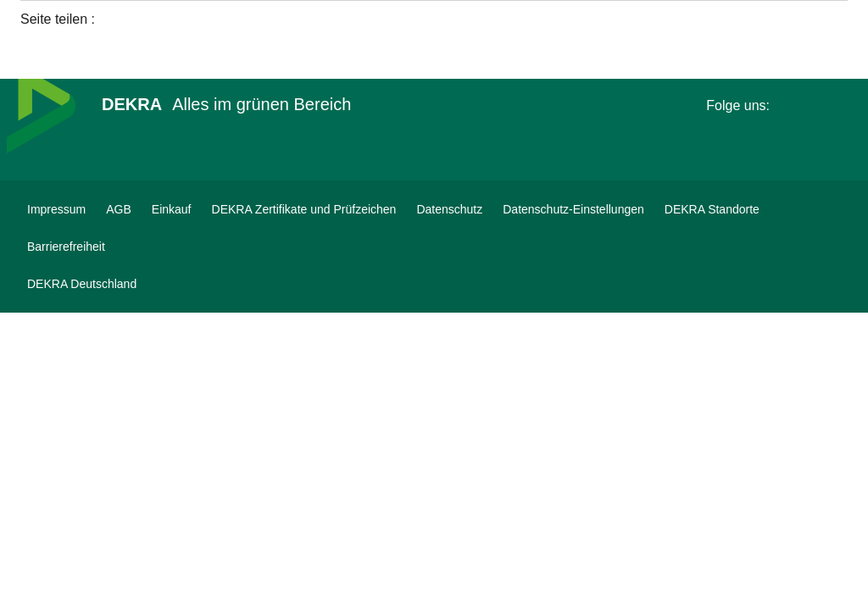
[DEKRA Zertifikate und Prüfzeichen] (304, 209)
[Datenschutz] (449, 209)
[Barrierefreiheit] (66, 247)
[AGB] (119, 209)
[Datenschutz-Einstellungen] (573, 209)
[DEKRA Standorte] (712, 209)
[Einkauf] (172, 209)
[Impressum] (56, 209)
